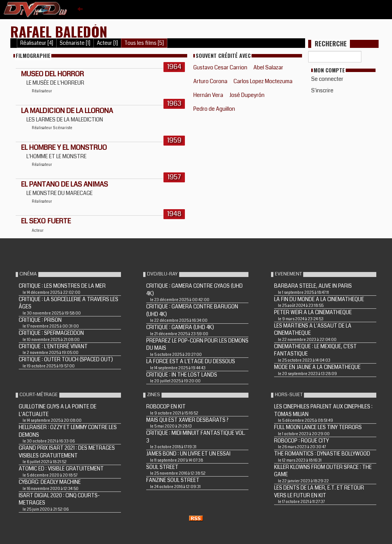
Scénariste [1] (75, 43)
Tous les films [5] (144, 43)
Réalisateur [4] (37, 43)
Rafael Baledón (59, 31)
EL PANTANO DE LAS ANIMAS (65, 184)
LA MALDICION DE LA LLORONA (67, 111)
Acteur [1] (107, 43)
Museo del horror (52, 74)
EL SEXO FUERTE (46, 221)
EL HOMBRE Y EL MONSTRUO (64, 147)
